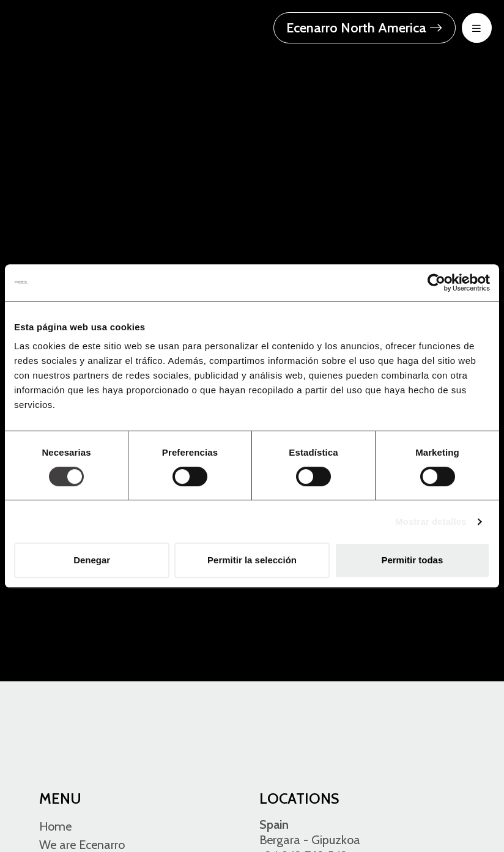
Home (55, 826)
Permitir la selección (252, 560)
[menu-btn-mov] (477, 28)
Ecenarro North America (365, 28)
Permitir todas (412, 560)
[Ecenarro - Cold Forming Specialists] (89, 27)
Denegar (92, 560)
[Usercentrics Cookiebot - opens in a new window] (436, 283)
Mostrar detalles (431, 521)
